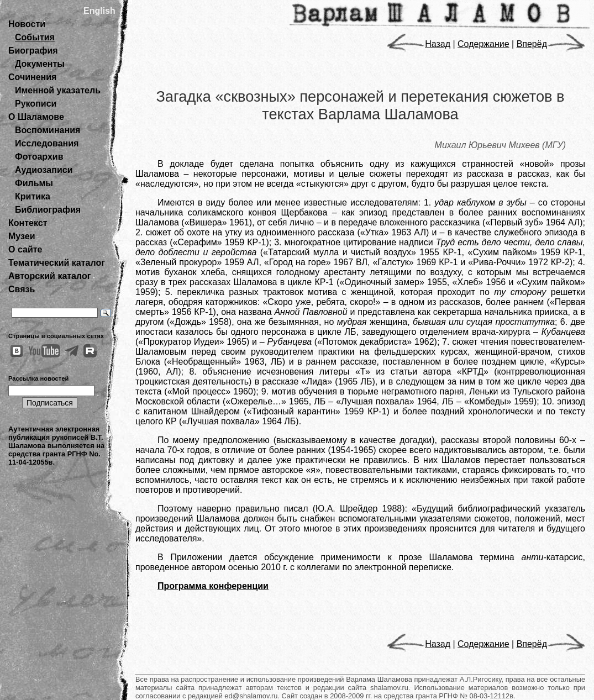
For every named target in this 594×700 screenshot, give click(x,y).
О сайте (25, 249)
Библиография (48, 210)
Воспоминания (48, 130)
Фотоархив (39, 157)
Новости (27, 24)
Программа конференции (213, 586)
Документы (40, 64)
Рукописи (36, 104)
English (99, 11)
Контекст (28, 223)
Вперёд (551, 44)
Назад (419, 44)
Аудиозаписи (44, 170)
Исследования (47, 143)
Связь (22, 289)
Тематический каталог (57, 263)
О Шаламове (36, 117)
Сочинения (32, 77)
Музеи (22, 236)
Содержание (483, 44)
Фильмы (34, 183)
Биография (33, 51)
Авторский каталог (49, 276)
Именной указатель (58, 90)
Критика (33, 196)
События (35, 37)
